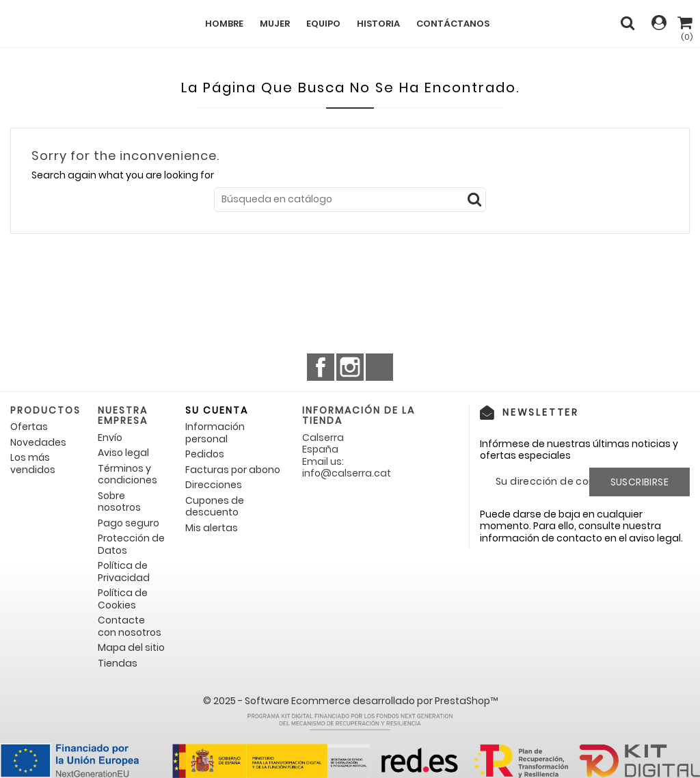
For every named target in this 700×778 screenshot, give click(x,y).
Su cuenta (217, 410)
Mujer (275, 24)
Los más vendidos (33, 464)
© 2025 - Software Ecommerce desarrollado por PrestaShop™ (350, 701)
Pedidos (205, 454)
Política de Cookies (123, 599)
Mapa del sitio (131, 647)
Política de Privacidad (124, 572)
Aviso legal (123, 453)
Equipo (323, 24)
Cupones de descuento (215, 507)
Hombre (224, 24)
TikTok (379, 367)
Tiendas (118, 663)
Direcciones (214, 485)
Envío (110, 438)
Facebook (321, 367)
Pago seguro (129, 523)
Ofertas (29, 427)
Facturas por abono (233, 470)
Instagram (350, 367)
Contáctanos (453, 24)
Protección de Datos (131, 544)
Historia (378, 24)
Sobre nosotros (119, 502)
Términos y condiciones (127, 474)
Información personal (215, 433)
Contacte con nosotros (130, 626)
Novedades (38, 442)
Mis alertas (212, 528)
